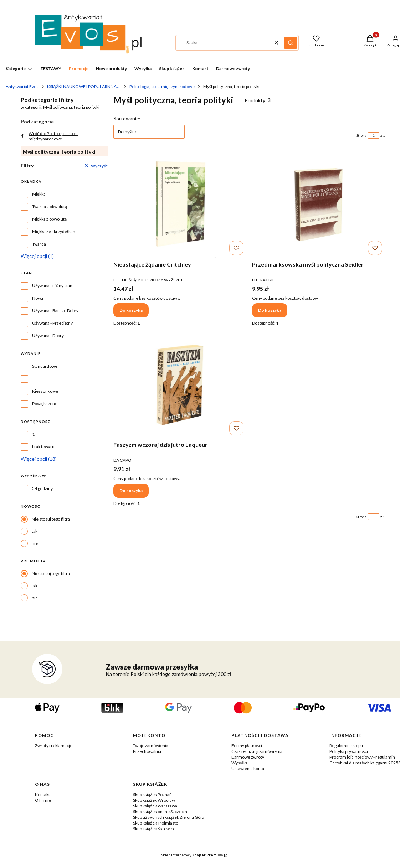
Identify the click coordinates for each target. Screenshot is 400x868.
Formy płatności (247, 746)
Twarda (39, 244)
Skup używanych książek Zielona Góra (169, 817)
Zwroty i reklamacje (54, 746)
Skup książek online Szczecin (160, 812)
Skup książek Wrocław (154, 800)
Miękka (39, 194)
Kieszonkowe (45, 391)
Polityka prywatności (349, 751)
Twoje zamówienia (151, 746)
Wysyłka (240, 763)
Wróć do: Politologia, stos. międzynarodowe (49, 136)
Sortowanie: (127, 118)
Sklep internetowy (192, 855)
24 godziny (42, 488)
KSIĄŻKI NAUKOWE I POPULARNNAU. (84, 86)
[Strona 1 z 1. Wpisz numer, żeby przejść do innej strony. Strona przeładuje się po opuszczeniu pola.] (374, 135)
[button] (291, 43)
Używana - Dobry (48, 335)
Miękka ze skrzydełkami (55, 231)
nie (35, 543)
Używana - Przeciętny (52, 323)
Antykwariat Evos (22, 86)
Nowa (38, 298)
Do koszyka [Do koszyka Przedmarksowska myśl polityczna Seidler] (270, 310)
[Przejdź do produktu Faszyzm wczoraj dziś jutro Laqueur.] (180, 385)
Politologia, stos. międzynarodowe (162, 86)
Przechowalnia (147, 751)
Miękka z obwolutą (49, 219)
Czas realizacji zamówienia (257, 751)
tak (35, 531)
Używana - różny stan (52, 286)
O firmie (43, 800)
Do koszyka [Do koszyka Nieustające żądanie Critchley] (131, 310)
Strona (361, 135)
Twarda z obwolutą (50, 206)
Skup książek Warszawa (155, 806)
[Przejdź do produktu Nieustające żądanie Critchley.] (180, 205)
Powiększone (45, 404)
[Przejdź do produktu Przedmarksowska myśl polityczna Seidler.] (319, 205)
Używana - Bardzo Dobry (55, 311)
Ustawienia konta (248, 768)
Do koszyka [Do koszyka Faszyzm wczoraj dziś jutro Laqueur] (131, 490)
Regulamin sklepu (346, 746)
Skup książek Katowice (154, 829)
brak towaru (43, 447)
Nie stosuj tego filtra (51, 519)
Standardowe (45, 366)
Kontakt (42, 794)
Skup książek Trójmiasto (156, 823)
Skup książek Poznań (152, 794)
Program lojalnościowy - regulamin (362, 757)
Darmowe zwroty (248, 757)
